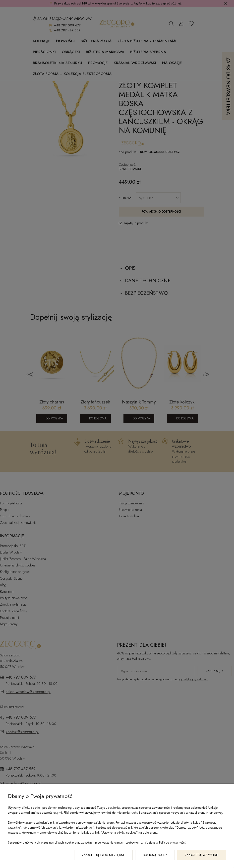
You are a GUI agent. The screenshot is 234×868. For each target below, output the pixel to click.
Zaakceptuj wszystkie (202, 855)
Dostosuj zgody (155, 855)
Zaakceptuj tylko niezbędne (103, 855)
